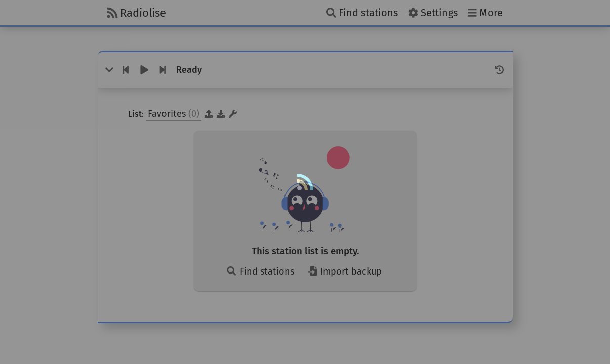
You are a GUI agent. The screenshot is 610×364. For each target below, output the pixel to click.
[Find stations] (362, 13)
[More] (485, 13)
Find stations (260, 271)
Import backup (344, 271)
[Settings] (433, 13)
